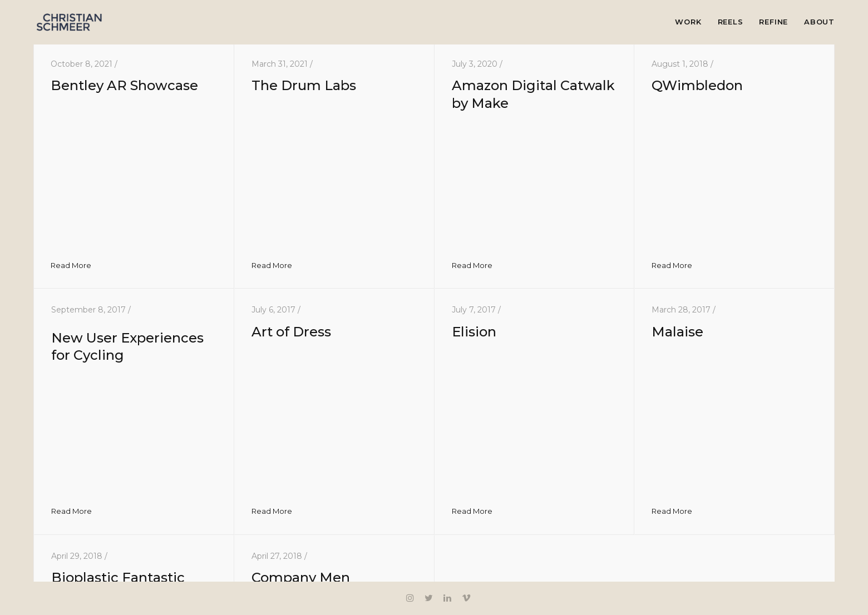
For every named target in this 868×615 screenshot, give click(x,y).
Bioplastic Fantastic (118, 577)
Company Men (301, 577)
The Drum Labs (304, 85)
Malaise (677, 332)
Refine (773, 22)
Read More (71, 265)
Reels (731, 22)
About (819, 22)
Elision (474, 332)
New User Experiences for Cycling (134, 340)
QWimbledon (697, 85)
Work (688, 22)
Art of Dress (291, 332)
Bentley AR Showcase (124, 85)
